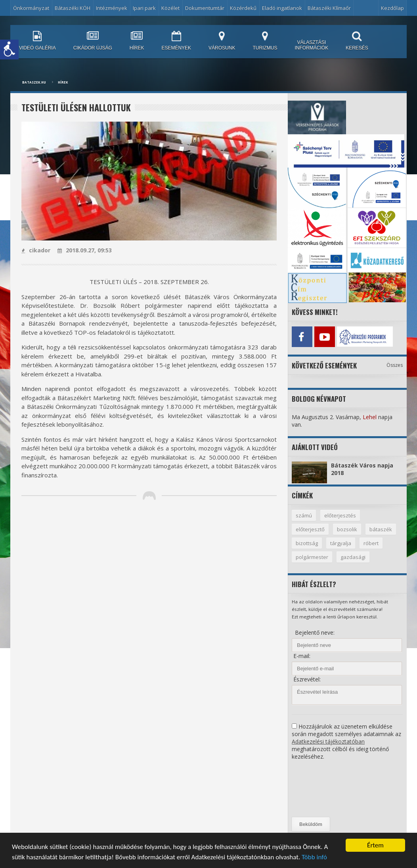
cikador (36, 250)
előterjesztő (310, 529)
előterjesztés (340, 515)
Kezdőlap (392, 8)
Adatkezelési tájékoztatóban (328, 741)
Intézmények (112, 8)
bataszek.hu (34, 82)
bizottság (307, 543)
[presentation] (324, 789)
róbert (371, 543)
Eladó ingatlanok (282, 8)
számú (304, 515)
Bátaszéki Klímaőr (329, 8)
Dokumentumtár (205, 8)
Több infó (314, 858)
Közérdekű (243, 8)
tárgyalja (341, 543)
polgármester (312, 557)
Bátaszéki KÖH (73, 8)
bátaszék (381, 529)
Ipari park (144, 8)
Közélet (170, 8)
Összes (395, 365)
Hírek (63, 82)
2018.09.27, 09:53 (85, 250)
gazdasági (353, 557)
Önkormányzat (31, 8)
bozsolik (347, 529)
